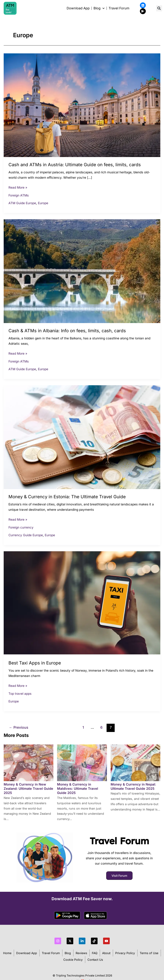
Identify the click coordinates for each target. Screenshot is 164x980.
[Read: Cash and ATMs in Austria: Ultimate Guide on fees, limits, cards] (82, 105)
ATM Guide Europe (22, 203)
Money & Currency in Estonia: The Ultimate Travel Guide (67, 497)
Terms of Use (149, 953)
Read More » (18, 187)
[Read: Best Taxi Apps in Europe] (82, 603)
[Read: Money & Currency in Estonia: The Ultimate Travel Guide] (82, 437)
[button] (159, 8)
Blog (68, 953)
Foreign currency (21, 527)
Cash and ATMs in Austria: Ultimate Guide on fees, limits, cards (75, 165)
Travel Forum (119, 8)
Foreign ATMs (19, 195)
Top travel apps (20, 694)
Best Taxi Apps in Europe (35, 663)
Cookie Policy (73, 960)
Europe (43, 203)
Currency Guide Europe (26, 535)
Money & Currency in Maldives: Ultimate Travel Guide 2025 (78, 789)
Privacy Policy (125, 953)
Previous (19, 727)
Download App (78, 8)
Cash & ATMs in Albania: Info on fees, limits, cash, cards (67, 331)
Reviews (81, 953)
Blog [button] (99, 8)
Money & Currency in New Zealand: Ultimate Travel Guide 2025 (28, 789)
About (106, 953)
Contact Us (95, 960)
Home (7, 953)
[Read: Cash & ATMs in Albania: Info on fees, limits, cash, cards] (82, 271)
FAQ (95, 953)
